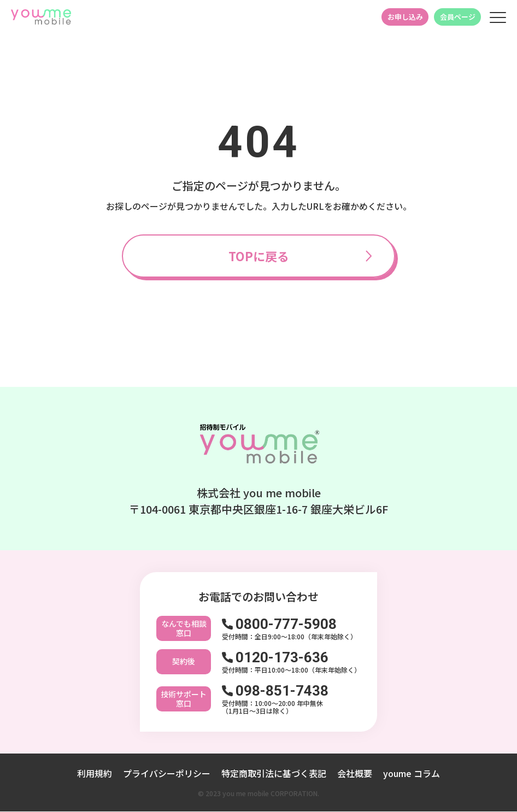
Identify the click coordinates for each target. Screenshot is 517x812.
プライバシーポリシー (167, 774)
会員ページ (458, 17)
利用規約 (95, 774)
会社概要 (355, 774)
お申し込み (405, 17)
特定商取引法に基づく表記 (274, 774)
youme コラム (412, 774)
